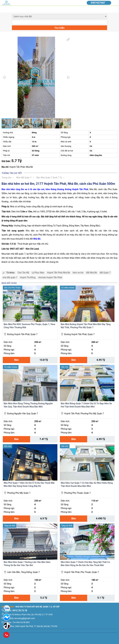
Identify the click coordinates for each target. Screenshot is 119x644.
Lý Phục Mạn (38, 273)
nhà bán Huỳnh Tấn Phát (50, 277)
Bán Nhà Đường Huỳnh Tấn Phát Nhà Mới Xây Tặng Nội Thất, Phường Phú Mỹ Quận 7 (86, 326)
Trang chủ (6, 178)
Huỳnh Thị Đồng (28, 277)
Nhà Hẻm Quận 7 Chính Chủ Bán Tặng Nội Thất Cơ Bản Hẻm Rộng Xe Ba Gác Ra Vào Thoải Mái (85, 564)
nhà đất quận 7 (10, 277)
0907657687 (98, 3)
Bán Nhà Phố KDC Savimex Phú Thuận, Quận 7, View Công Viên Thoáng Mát (29, 326)
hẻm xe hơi (78, 273)
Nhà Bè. (37, 239)
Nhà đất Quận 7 (24, 178)
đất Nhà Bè (91, 273)
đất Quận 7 (105, 273)
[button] (68, 39)
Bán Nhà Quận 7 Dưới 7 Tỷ (49, 178)
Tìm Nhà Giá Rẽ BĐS (21, 622)
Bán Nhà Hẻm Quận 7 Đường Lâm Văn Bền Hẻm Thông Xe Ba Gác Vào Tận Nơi (27, 564)
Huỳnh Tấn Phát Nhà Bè (59, 273)
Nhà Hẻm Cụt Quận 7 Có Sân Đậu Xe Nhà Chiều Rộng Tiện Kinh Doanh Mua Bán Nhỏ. (87, 484)
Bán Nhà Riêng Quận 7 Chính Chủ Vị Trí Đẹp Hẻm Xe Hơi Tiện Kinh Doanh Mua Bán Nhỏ (86, 405)
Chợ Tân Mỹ (23, 273)
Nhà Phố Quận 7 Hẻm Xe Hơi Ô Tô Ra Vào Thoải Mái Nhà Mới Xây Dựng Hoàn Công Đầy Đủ (29, 484)
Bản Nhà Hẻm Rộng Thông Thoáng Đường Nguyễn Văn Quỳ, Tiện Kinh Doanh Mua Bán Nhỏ (28, 405)
